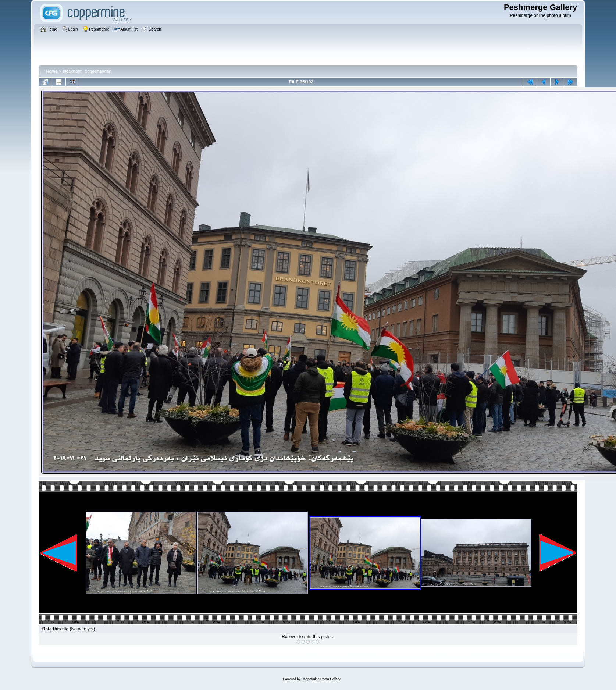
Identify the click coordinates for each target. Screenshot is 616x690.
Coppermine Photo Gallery (321, 679)
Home (52, 71)
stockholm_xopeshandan (87, 71)
